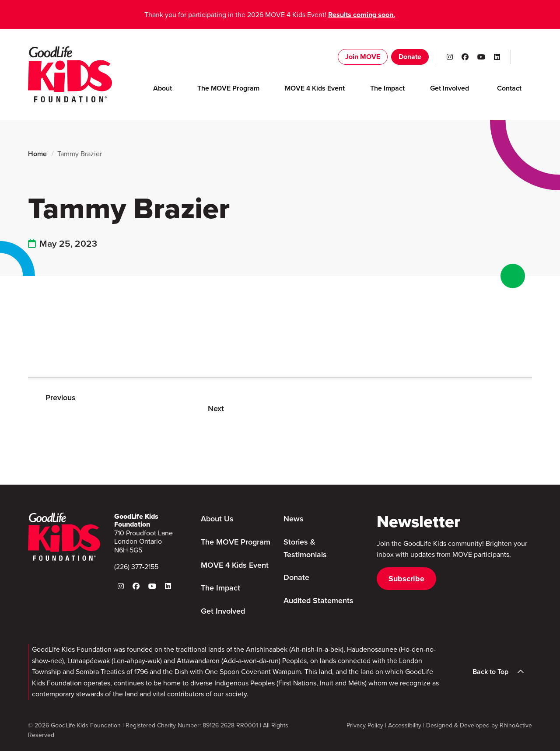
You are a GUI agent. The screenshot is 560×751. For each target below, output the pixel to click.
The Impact (387, 88)
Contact (509, 88)
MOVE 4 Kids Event (315, 88)
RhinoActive (516, 725)
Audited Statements (318, 601)
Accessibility (405, 725)
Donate (410, 57)
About (163, 88)
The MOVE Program (228, 88)
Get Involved (450, 88)
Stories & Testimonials (305, 548)
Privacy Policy (365, 725)
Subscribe (406, 579)
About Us (217, 519)
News (294, 519)
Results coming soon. (362, 15)
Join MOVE (363, 57)
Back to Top (501, 672)
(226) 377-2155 (136, 567)
